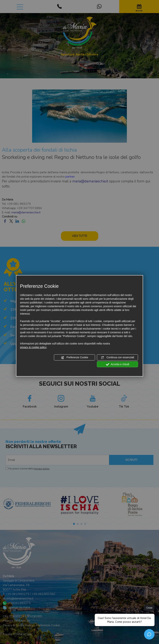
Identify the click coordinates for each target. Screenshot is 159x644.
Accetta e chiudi (117, 364)
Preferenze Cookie (75, 358)
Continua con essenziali (118, 358)
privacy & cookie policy (33, 347)
